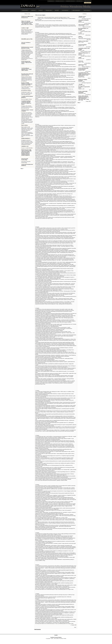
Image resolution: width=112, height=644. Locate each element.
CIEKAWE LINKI (49, 10)
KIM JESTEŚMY (25, 10)
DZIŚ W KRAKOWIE (76, 10)
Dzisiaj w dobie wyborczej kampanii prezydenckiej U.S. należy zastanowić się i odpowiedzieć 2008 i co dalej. (84, 98)
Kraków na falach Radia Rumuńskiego (83, 92)
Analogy (80, 58)
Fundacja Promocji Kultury (56, 637)
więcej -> (22, 169)
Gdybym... (80, 36)
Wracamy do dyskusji (82, 45)
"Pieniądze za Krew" (82, 17)
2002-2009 (57, 10)
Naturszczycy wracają (82, 65)
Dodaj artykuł (88, 3)
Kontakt (56, 635)
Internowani (81, 61)
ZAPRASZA (60, 1)
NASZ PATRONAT (65, 10)
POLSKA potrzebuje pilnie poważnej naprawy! (83, 69)
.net (51, 1)
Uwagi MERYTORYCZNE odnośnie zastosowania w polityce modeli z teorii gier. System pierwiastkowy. (84, 74)
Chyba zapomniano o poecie (83, 25)
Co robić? (80, 33)
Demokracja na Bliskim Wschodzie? (83, 80)
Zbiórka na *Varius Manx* (83, 41)
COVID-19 (41, 10)
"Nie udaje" (81, 84)
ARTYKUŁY (34, 10)
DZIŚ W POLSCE (87, 10)
